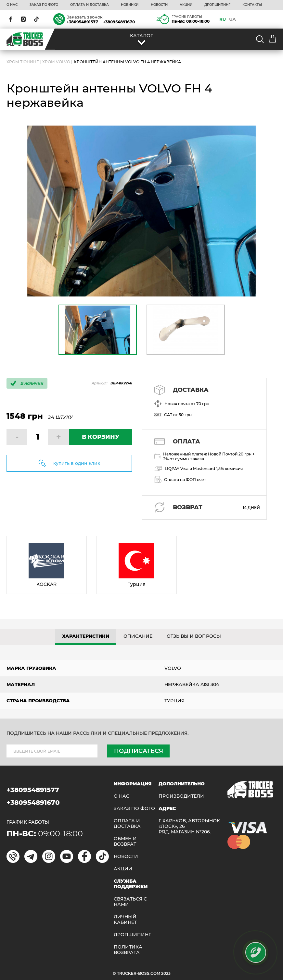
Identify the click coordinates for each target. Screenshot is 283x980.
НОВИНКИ (130, 5)
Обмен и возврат (125, 841)
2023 (166, 973)
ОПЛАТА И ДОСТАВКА (90, 5)
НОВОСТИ (159, 5)
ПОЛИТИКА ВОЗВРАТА (128, 950)
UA (232, 19)
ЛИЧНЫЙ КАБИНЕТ (125, 920)
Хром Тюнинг (23, 62)
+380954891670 (119, 22)
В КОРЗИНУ (101, 437)
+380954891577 (82, 22)
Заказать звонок (85, 17)
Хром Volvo (56, 62)
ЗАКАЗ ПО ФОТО (44, 5)
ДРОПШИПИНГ (217, 5)
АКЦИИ (186, 5)
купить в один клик (77, 463)
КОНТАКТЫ (252, 5)
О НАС (12, 5)
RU (223, 19)
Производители (181, 796)
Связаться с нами (130, 902)
